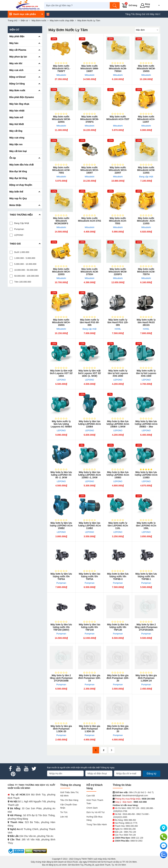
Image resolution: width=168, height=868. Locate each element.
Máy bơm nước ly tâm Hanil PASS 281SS (146, 322)
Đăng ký (152, 774)
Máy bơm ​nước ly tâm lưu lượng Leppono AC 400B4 (61, 424)
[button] (158, 5)
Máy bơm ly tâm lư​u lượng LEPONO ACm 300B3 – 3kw (146, 424)
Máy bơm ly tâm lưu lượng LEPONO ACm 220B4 (90, 424)
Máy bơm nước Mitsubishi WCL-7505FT (61, 68)
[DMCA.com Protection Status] (36, 851)
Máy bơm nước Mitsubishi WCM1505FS (61, 221)
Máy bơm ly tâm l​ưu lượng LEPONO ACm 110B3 (146, 475)
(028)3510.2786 (120, 811)
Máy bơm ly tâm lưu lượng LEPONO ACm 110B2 (90, 526)
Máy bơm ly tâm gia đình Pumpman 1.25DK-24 (146, 678)
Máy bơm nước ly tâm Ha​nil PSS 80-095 (89, 322)
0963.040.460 (132, 826)
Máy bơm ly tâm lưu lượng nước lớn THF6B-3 (118, 576)
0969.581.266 (130, 829)
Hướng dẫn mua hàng (94, 818)
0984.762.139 (130, 832)
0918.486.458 (129, 814)
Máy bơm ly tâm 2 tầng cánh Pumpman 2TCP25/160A (146, 627)
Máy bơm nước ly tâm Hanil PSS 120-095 (118, 322)
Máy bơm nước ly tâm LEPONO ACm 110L (118, 526)
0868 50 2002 (136, 841)
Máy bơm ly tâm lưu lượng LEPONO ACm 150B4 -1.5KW (118, 424)
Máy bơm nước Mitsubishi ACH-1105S (146, 221)
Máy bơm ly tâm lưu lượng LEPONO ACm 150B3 (118, 475)
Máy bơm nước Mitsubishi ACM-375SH (89, 272)
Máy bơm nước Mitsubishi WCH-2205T (118, 170)
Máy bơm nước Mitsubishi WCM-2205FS (118, 272)
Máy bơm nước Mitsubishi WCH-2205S (61, 272)
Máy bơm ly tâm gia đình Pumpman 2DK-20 (118, 729)
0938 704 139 (130, 835)
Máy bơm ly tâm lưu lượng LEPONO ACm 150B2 (61, 526)
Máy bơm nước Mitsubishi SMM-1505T (90, 68)
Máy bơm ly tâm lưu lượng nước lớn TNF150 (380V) (61, 627)
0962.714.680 (142, 814)
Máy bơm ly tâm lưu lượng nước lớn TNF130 (118, 627)
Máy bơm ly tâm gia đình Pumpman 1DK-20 (118, 678)
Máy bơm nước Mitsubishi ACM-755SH (118, 68)
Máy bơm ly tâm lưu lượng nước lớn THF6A (61, 576)
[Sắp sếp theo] (147, 30)
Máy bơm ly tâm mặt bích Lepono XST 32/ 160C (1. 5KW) (90, 373)
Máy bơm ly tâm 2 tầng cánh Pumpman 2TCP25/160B (61, 678)
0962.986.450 (130, 820)
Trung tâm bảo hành (97, 824)
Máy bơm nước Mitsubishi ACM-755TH (146, 272)
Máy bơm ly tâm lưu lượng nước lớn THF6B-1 (146, 576)
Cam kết (91, 796)
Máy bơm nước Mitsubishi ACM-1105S (146, 170)
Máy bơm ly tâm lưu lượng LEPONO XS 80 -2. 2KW (61, 475)
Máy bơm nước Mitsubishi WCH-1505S (61, 322)
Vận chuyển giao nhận (69, 806)
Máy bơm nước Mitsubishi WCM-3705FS (89, 119)
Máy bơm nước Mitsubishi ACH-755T (118, 118)
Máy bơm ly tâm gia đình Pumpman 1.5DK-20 (61, 729)
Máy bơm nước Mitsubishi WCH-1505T (89, 170)
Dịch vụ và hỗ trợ (95, 812)
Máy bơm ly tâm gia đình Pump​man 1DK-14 (90, 678)
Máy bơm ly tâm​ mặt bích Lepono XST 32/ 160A (61, 373)
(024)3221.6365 (120, 817)
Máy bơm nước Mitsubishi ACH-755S (118, 221)
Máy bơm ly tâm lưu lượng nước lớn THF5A (89, 576)
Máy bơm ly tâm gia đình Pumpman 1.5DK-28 (90, 729)
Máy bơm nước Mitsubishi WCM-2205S (61, 119)
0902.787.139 (133, 808)
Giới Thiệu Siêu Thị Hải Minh (69, 794)
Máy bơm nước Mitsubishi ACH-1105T (146, 119)
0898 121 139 (137, 838)
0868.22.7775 (131, 823)
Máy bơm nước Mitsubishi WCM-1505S (146, 68)
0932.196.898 (147, 808)
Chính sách (92, 808)
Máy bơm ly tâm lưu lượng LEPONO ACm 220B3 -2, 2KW (90, 475)
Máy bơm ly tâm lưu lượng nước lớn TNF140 (89, 627)
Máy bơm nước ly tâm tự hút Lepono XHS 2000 (118, 373)
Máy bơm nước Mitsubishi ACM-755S (61, 170)
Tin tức (64, 812)
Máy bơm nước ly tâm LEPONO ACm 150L (146, 526)
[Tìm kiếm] (116, 5)
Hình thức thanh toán (95, 802)
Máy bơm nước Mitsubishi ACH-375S (90, 219)
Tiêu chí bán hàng (69, 800)
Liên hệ (64, 817)
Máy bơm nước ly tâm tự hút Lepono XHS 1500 (146, 373)
